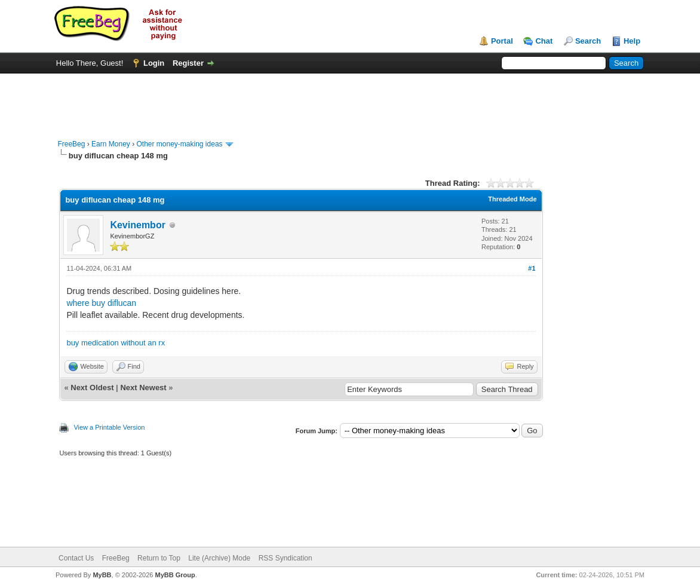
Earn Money (111, 144)
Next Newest (143, 388)
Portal (502, 41)
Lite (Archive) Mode (219, 558)
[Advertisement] (350, 100)
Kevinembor (137, 225)
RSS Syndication (285, 558)
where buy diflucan (101, 303)
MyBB (102, 575)
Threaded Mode (512, 199)
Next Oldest (92, 388)
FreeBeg (71, 144)
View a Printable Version (109, 427)
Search (588, 41)
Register (188, 63)
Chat (544, 41)
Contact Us (76, 558)
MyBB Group (175, 575)
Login (154, 63)
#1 (532, 268)
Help (632, 41)
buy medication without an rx (116, 343)
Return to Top (159, 558)
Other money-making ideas (179, 144)
